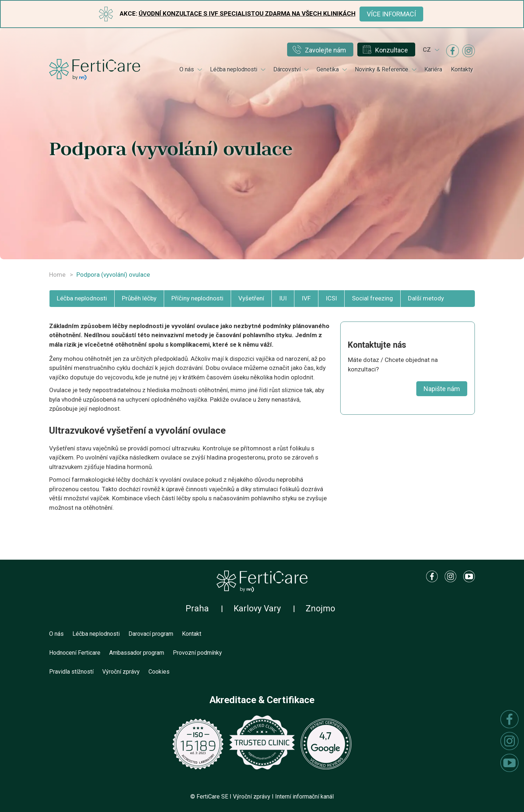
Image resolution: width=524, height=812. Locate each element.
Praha (197, 609)
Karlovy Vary (257, 609)
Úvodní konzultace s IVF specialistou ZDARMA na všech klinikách (247, 13)
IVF (306, 298)
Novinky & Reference (382, 69)
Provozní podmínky (197, 653)
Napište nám (442, 389)
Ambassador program (137, 653)
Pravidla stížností (71, 672)
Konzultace (392, 50)
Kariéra (433, 69)
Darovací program (151, 634)
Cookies (159, 672)
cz (427, 50)
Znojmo (320, 609)
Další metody (426, 298)
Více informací (391, 14)
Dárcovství (287, 69)
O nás (187, 69)
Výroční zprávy (121, 672)
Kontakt (192, 634)
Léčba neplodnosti (234, 69)
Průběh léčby (139, 298)
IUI (283, 298)
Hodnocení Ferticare (75, 653)
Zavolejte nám (325, 50)
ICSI (331, 298)
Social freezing (372, 298)
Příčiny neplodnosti (197, 298)
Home (57, 275)
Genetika (328, 69)
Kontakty (462, 69)
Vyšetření (251, 298)
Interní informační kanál (304, 797)
